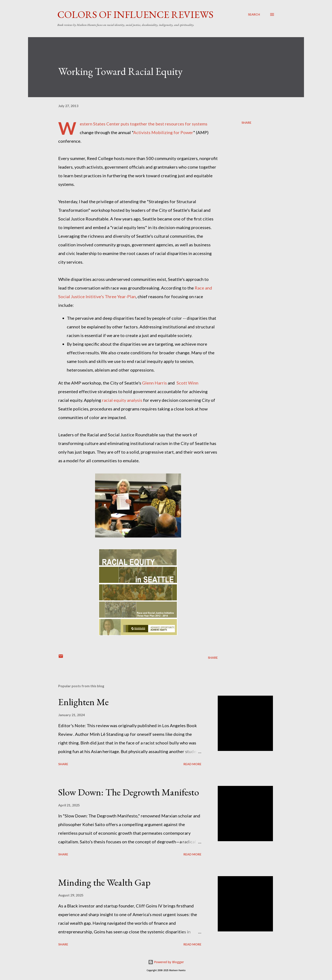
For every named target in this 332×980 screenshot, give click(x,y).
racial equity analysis (122, 400)
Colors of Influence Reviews (135, 14)
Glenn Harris (155, 383)
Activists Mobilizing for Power (163, 132)
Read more (192, 764)
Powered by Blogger (166, 962)
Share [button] (246, 123)
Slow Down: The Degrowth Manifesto (129, 792)
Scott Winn (187, 383)
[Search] (254, 14)
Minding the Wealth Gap (104, 882)
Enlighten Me (83, 702)
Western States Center (100, 124)
